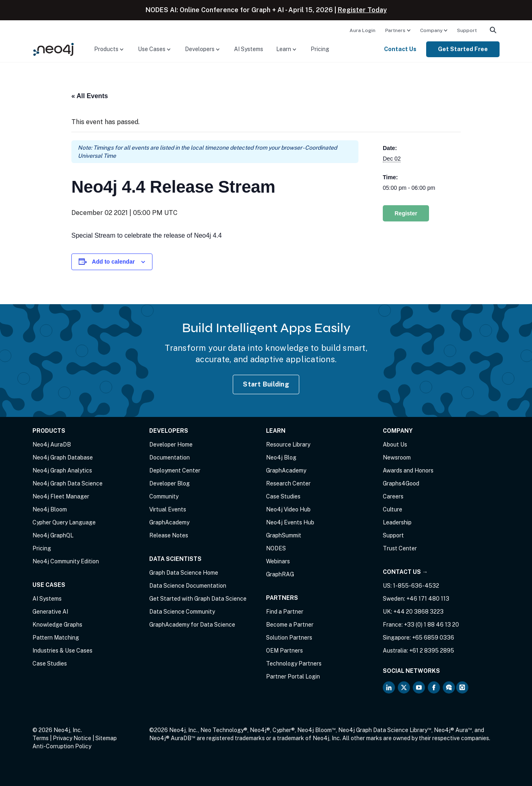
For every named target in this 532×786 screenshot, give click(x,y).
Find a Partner (285, 612)
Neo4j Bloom (50, 509)
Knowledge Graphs (57, 625)
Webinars (278, 561)
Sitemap (106, 738)
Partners (395, 30)
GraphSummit (284, 535)
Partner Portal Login (293, 676)
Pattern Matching (56, 638)
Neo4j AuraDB (52, 445)
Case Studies (50, 664)
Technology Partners (294, 664)
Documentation (169, 457)
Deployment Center (175, 470)
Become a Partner (290, 625)
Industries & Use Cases (62, 651)
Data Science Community (182, 612)
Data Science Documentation (188, 586)
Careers (393, 496)
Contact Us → (405, 572)
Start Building (266, 384)
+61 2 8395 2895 (432, 651)
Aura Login (363, 30)
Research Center (288, 483)
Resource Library (288, 445)
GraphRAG (280, 574)
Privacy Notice (72, 738)
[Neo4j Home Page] (54, 49)
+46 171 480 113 (428, 599)
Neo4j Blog (281, 457)
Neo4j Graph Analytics (62, 470)
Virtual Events (168, 509)
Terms (41, 738)
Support (467, 30)
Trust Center (400, 548)
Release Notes (169, 535)
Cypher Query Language (64, 522)
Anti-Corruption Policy (62, 746)
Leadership (397, 522)
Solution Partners (289, 638)
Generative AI (50, 612)
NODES (276, 548)
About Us (395, 445)
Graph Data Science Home (184, 573)
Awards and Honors (408, 470)
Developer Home (171, 445)
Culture (393, 509)
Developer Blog (169, 483)
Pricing (320, 49)
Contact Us (400, 49)
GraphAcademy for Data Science (192, 625)
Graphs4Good (401, 483)
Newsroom (397, 457)
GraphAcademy (169, 522)
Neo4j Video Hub (288, 509)
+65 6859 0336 (433, 638)
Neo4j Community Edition (66, 561)
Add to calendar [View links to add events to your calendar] (114, 262)
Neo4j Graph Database (63, 457)
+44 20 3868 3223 (418, 612)
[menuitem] (363, 30)
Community (164, 496)
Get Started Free (463, 49)
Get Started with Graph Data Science (198, 599)
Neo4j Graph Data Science (68, 483)
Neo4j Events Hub (290, 522)
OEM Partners (284, 651)
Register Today (362, 10)
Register (406, 213)
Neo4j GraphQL (53, 535)
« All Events (90, 96)
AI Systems (249, 49)
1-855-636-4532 (416, 586)
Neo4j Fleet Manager (61, 496)
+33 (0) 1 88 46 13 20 (431, 625)
